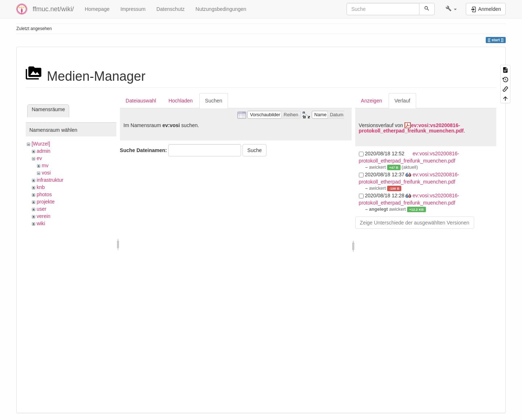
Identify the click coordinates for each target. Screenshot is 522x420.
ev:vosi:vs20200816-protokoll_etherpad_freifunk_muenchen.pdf (411, 128)
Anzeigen (372, 101)
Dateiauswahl (141, 101)
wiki (41, 223)
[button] (451, 9)
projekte (46, 202)
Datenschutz (170, 9)
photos (44, 194)
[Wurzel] (41, 144)
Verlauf (402, 101)
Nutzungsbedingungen (221, 9)
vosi (46, 173)
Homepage (97, 9)
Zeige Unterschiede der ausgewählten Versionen (415, 223)
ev (39, 158)
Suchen (214, 101)
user (42, 209)
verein (43, 216)
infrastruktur (50, 180)
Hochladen (181, 101)
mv (45, 165)
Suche (254, 150)
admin (43, 151)
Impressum (133, 9)
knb (41, 187)
